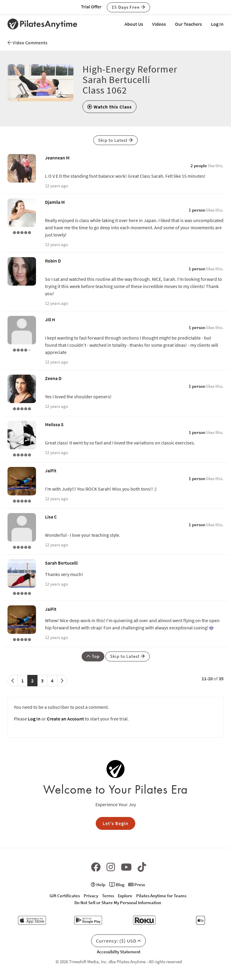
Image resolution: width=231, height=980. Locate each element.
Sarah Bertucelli (61, 563)
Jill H (50, 319)
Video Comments (27, 43)
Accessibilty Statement (119, 952)
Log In (217, 24)
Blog (117, 885)
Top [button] (93, 656)
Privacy (91, 896)
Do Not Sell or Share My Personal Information (118, 903)
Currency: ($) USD (118, 941)
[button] (109, 107)
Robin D (53, 261)
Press (137, 885)
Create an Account (65, 719)
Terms (108, 896)
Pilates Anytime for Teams (161, 896)
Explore (125, 896)
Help (98, 885)
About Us (134, 24)
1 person (197, 210)
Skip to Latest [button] (115, 140)
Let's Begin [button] (115, 823)
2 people (199, 166)
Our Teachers (188, 24)
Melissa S (54, 424)
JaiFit (51, 471)
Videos (159, 24)
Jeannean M (57, 158)
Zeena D (53, 378)
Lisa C (51, 517)
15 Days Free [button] (128, 7)
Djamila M (55, 202)
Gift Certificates (65, 896)
